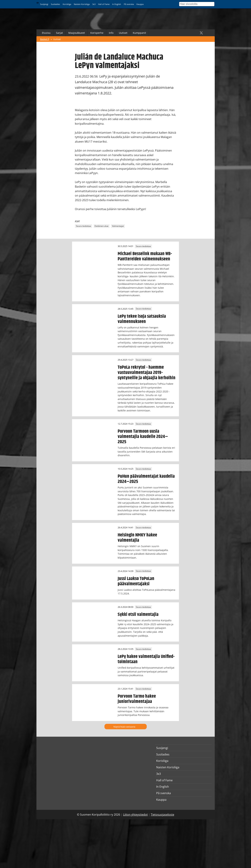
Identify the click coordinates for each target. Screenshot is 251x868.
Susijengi (44, 4)
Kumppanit (139, 33)
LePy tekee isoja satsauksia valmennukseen (142, 319)
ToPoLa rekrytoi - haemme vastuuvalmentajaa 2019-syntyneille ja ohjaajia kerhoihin (147, 373)
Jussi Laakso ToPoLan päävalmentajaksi (136, 581)
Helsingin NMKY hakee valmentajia (137, 538)
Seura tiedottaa (83, 226)
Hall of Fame (104, 4)
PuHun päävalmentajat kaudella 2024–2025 (146, 479)
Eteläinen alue (102, 226)
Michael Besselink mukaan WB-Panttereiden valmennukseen (145, 256)
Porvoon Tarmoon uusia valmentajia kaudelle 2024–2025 (143, 437)
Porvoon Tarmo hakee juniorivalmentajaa (137, 699)
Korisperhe (97, 33)
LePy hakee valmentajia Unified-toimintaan (146, 659)
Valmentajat (118, 226)
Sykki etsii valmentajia (138, 614)
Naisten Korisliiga (82, 4)
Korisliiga (67, 4)
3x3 (94, 4)
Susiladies (55, 4)
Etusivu (46, 33)
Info (111, 33)
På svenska (129, 4)
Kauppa (140, 4)
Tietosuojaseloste (162, 815)
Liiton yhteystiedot (135, 815)
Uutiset (123, 33)
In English (117, 4)
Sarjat (59, 33)
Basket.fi (45, 39)
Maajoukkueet (77, 33)
